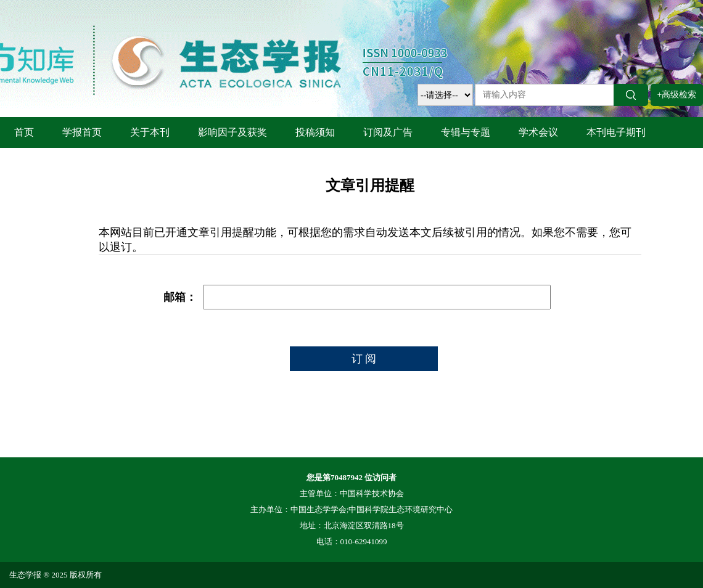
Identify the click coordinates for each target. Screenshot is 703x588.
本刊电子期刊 (616, 132)
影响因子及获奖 (232, 132)
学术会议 (538, 132)
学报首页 (82, 132)
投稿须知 (315, 132)
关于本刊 (150, 132)
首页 (24, 132)
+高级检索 (677, 95)
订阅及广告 (388, 132)
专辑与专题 (466, 132)
